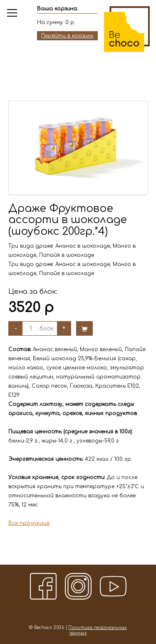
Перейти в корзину (67, 36)
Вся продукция (29, 523)
